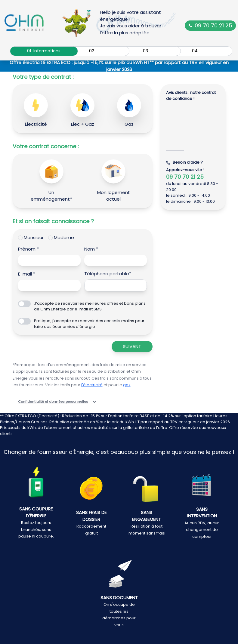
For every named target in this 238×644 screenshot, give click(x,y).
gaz (127, 385)
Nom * (91, 249)
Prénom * (28, 249)
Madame (64, 237)
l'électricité (92, 385)
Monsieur (34, 237)
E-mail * (27, 274)
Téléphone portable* (108, 274)
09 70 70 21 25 (210, 25)
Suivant (132, 346)
